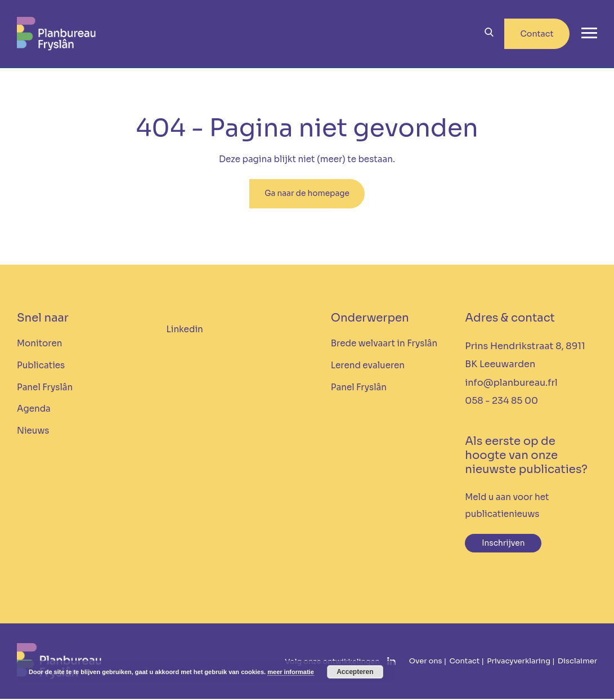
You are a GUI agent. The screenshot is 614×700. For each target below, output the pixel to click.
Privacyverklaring (519, 663)
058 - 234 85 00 (501, 402)
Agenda (34, 410)
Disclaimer (577, 663)
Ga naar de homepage (307, 194)
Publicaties (41, 366)
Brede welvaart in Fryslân (384, 344)
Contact (537, 34)
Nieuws (33, 432)
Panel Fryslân (45, 388)
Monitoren (39, 344)
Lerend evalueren (368, 366)
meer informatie (291, 672)
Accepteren (355, 672)
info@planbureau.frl (511, 384)
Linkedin (184, 330)
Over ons (426, 663)
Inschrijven (504, 545)
